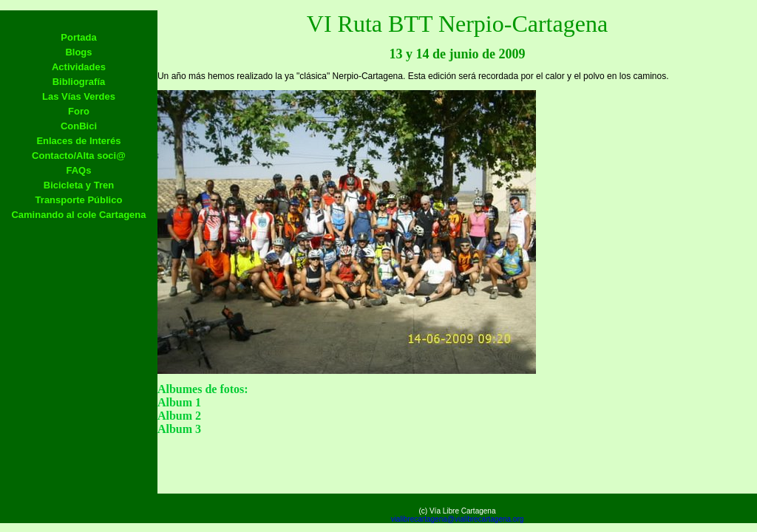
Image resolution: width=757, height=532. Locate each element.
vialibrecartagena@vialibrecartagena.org (458, 519)
